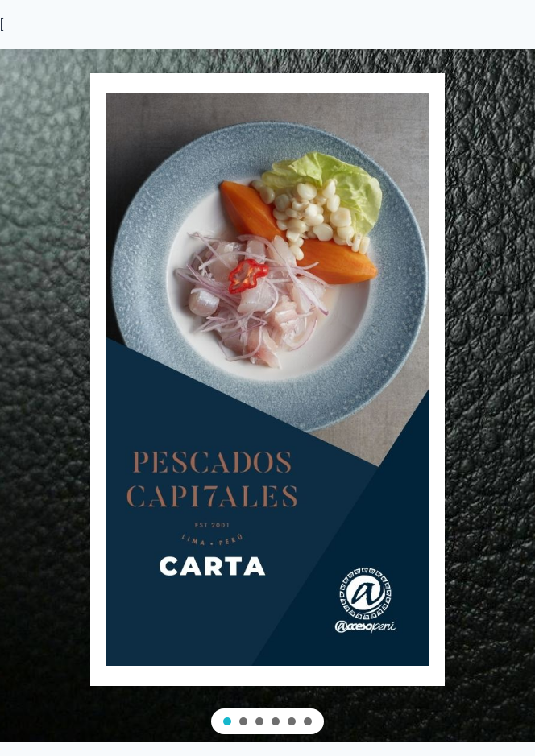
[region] (267, 396)
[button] (227, 721)
